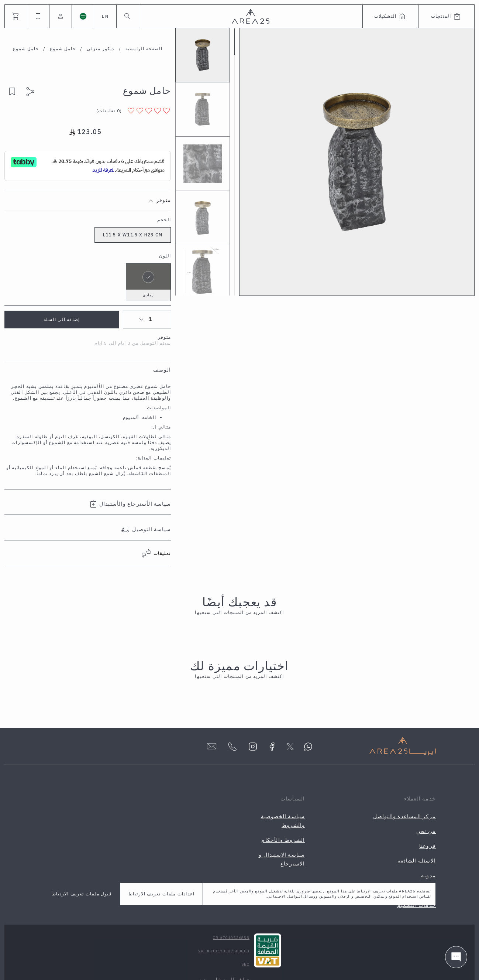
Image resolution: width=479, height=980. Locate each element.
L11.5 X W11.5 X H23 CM (133, 235)
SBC (246, 964)
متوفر (163, 200)
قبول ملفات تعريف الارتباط (82, 894)
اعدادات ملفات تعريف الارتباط (161, 894)
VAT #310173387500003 (224, 951)
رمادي (148, 281)
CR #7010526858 (231, 938)
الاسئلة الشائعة (417, 861)
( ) (109, 111)
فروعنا (428, 846)
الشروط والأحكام (283, 840)
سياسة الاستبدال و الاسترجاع (282, 859)
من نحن (426, 831)
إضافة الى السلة (62, 319)
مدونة (428, 875)
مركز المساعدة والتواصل (404, 816)
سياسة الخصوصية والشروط (283, 821)
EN (105, 16)
